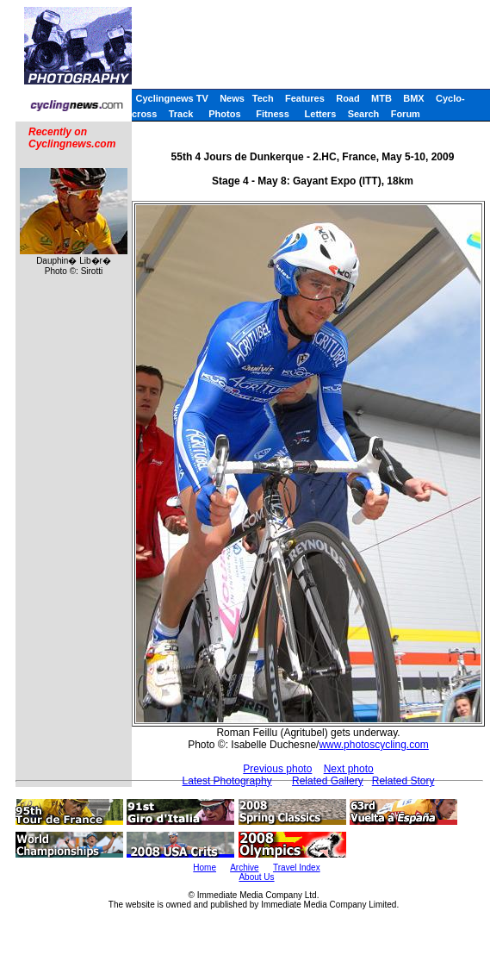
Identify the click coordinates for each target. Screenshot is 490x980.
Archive (244, 868)
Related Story (403, 781)
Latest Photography (227, 781)
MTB (381, 98)
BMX (413, 98)
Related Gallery (328, 781)
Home (205, 868)
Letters (321, 114)
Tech (263, 98)
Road (348, 98)
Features (305, 98)
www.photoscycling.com (373, 745)
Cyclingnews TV (171, 98)
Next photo (349, 769)
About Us (256, 877)
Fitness (273, 114)
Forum (406, 114)
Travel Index (297, 868)
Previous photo (277, 769)
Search (364, 114)
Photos (224, 114)
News (232, 98)
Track (181, 114)
